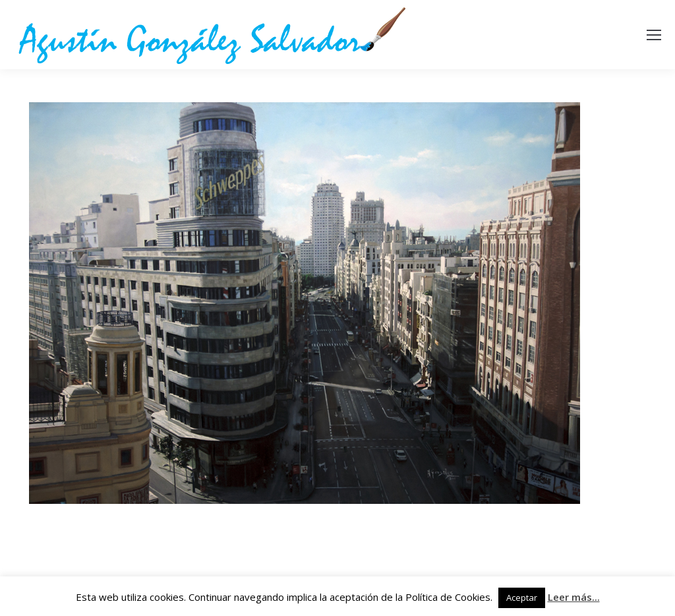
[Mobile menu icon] (654, 35)
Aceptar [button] (522, 598)
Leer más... (574, 597)
